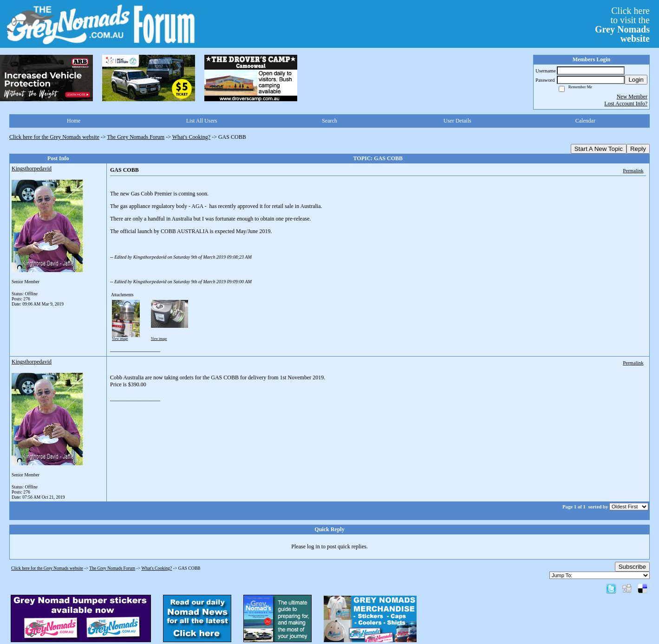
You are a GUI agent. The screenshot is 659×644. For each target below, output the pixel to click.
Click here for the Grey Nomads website (54, 137)
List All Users (202, 121)
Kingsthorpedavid (32, 169)
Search (329, 121)
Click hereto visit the (622, 25)
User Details (457, 121)
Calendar (585, 121)
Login (636, 80)
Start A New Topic (599, 149)
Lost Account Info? (626, 104)
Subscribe (632, 567)
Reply (638, 149)
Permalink (633, 170)
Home (74, 121)
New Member (632, 97)
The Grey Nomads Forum (136, 137)
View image (120, 339)
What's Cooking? (191, 137)
